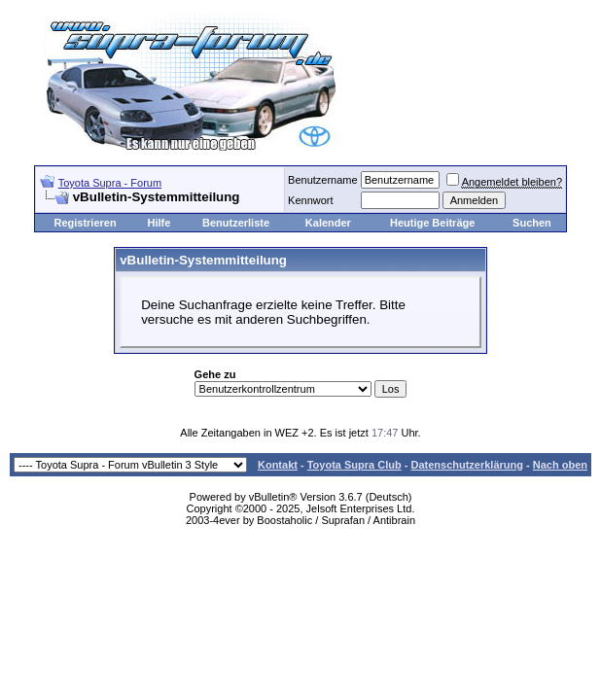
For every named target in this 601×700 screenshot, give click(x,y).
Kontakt (278, 465)
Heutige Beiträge (432, 223)
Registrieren (85, 223)
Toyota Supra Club (354, 465)
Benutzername (323, 180)
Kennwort (310, 200)
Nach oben (560, 465)
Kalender (328, 223)
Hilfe (159, 223)
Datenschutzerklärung (467, 465)
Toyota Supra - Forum (110, 183)
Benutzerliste (236, 223)
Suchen (532, 223)
